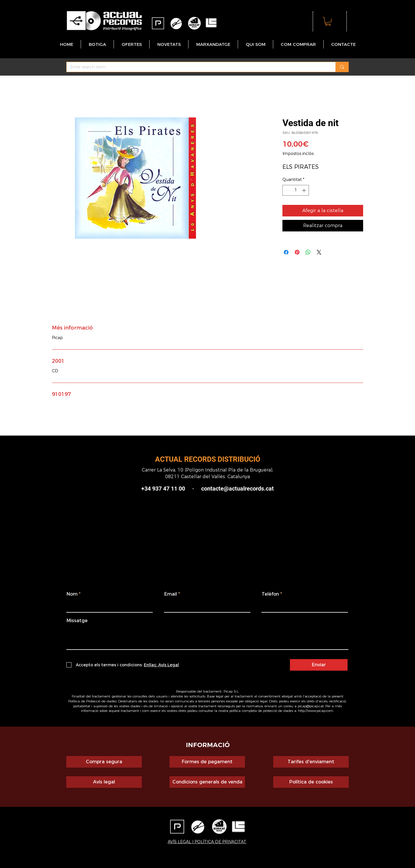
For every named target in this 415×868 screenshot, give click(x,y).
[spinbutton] (296, 190)
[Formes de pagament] (207, 762)
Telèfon (270, 594)
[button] (328, 21)
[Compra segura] (104, 762)
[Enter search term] (197, 67)
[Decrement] (287, 190)
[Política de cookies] (311, 782)
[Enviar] (319, 665)
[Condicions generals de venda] (207, 782)
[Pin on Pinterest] (297, 252)
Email (171, 594)
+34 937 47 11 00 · (171, 489)
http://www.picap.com (316, 711)
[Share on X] (319, 252)
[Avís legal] (104, 782)
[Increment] (304, 190)
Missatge (77, 621)
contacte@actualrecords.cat (237, 489)
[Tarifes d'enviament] (311, 762)
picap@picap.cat (311, 706)
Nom (72, 594)
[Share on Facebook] (286, 252)
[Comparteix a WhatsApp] (308, 252)
